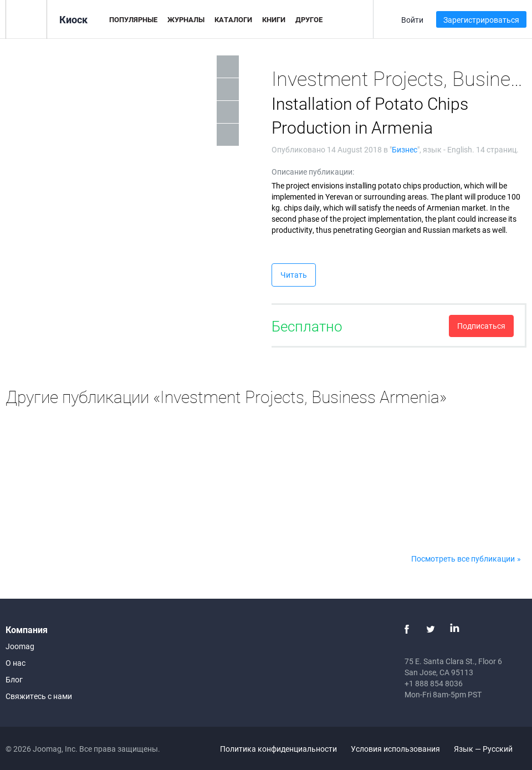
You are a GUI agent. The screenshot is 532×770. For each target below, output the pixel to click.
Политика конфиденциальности (278, 749)
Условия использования (395, 749)
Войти (412, 20)
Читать (294, 275)
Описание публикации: (313, 172)
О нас (16, 663)
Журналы (186, 19)
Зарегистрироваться (481, 20)
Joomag (20, 646)
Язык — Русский (490, 749)
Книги (274, 19)
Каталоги (233, 19)
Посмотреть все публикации (463, 559)
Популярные (133, 19)
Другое (309, 19)
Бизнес (405, 149)
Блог (14, 679)
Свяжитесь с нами (39, 696)
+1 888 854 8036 (434, 683)
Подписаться (481, 326)
